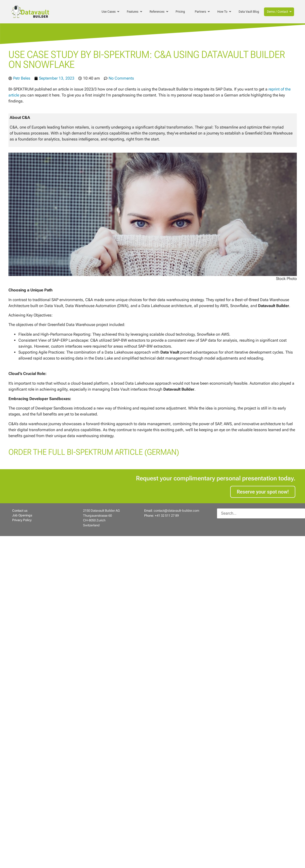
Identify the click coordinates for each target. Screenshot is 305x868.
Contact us (20, 511)
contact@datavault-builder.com (176, 511)
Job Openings (22, 515)
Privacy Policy (22, 520)
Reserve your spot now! (263, 492)
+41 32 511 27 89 (167, 516)
